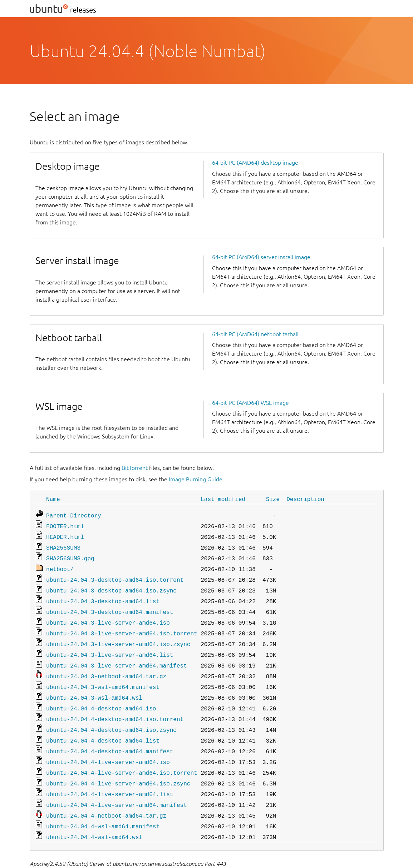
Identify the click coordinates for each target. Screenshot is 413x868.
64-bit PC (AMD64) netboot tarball (255, 334)
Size (273, 499)
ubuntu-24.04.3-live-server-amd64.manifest (117, 655)
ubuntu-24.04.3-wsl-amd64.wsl (94, 685)
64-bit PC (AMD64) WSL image (250, 403)
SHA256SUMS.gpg (70, 555)
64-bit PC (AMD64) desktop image (255, 163)
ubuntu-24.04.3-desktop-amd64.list (103, 595)
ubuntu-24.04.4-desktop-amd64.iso (101, 695)
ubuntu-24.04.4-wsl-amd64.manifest (103, 805)
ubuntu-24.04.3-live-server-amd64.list (110, 645)
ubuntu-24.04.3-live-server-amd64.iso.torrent (122, 625)
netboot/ (60, 565)
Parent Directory (74, 515)
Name (53, 499)
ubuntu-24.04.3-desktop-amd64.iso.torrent (115, 575)
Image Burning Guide (196, 479)
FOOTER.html (65, 525)
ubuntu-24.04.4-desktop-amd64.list (103, 725)
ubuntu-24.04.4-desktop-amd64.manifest (110, 735)
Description (305, 499)
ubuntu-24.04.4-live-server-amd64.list (110, 775)
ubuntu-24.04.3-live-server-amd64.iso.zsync (118, 635)
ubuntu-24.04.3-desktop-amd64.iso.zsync (111, 585)
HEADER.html (65, 535)
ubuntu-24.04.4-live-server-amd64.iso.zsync (118, 765)
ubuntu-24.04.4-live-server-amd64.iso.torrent (122, 755)
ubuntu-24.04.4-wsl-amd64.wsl (94, 815)
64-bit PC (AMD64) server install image (261, 257)
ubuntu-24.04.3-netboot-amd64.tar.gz (106, 665)
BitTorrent (135, 468)
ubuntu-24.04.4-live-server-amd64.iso (108, 745)
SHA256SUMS (63, 545)
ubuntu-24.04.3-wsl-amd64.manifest (103, 675)
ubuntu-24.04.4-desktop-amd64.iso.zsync (111, 715)
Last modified (223, 499)
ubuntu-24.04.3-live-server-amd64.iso (108, 615)
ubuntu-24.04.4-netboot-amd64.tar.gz (106, 795)
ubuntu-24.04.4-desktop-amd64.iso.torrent (115, 705)
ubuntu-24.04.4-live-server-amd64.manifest (117, 785)
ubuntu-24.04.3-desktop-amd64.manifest (110, 605)
